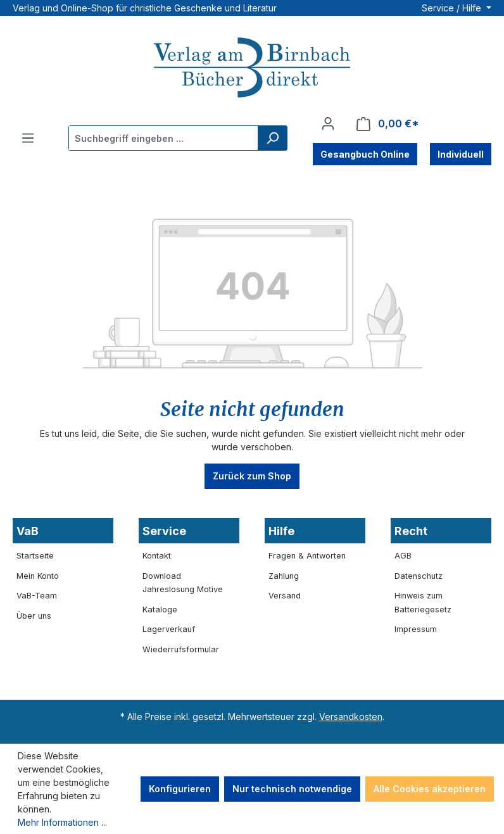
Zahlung (284, 576)
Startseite (35, 556)
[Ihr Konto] (328, 123)
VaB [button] (28, 531)
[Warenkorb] (388, 124)
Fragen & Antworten (307, 556)
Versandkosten (351, 717)
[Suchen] (272, 138)
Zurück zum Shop (252, 476)
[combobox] (164, 138)
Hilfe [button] (281, 531)
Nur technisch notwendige (292, 789)
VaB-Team (37, 596)
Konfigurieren (180, 789)
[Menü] (28, 138)
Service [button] (164, 531)
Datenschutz (419, 576)
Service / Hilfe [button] (453, 8)
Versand (285, 596)
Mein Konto (38, 576)
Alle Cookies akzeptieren (430, 789)
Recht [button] (411, 531)
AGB (403, 556)
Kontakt (157, 556)
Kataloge (160, 610)
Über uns (34, 616)
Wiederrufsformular (181, 649)
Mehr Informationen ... (62, 822)
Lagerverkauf (169, 629)
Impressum (416, 629)
